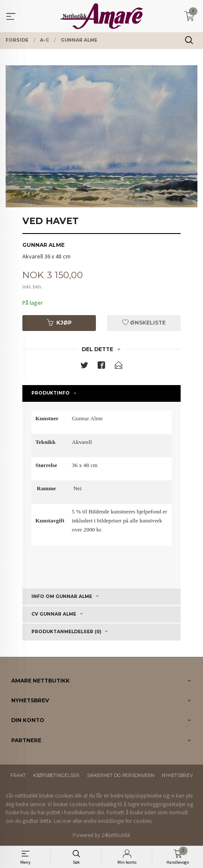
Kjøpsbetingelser (56, 775)
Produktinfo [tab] (51, 393)
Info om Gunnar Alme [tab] (62, 596)
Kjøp (59, 323)
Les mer (63, 821)
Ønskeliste (144, 323)
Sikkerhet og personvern (121, 775)
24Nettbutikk (116, 835)
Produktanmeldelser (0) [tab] (66, 632)
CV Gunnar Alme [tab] (54, 614)
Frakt (18, 775)
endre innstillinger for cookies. (118, 821)
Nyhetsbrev (177, 775)
